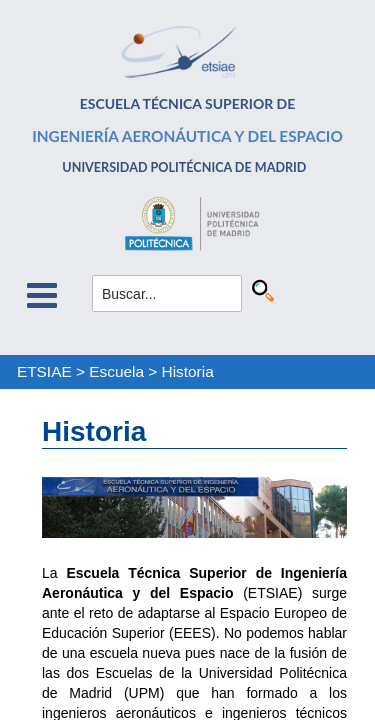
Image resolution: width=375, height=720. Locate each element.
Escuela (116, 371)
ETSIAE (44, 371)
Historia (188, 371)
